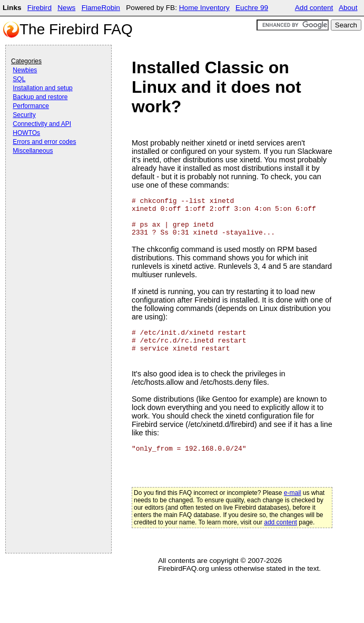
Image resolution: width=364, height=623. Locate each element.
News (66, 8)
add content (281, 522)
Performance (31, 106)
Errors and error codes (44, 142)
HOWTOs (26, 133)
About (348, 8)
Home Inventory (204, 8)
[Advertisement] (53, 186)
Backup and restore (40, 97)
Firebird (40, 8)
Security (24, 115)
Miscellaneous (33, 151)
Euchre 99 (252, 8)
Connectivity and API (42, 124)
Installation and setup (42, 88)
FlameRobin (101, 8)
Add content (314, 8)
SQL (19, 79)
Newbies (25, 70)
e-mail (293, 493)
